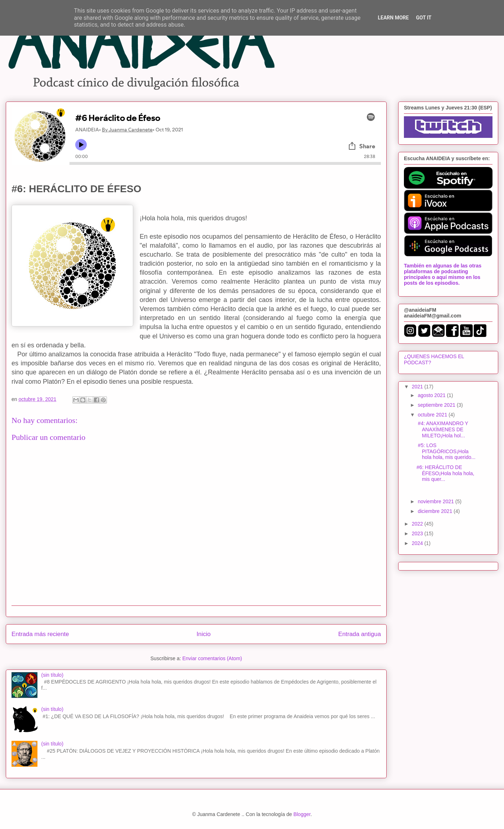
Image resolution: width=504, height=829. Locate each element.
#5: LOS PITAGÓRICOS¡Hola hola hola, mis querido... (446, 451)
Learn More (393, 18)
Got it (424, 18)
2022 (418, 524)
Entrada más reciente (40, 634)
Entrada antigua (360, 634)
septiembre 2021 (437, 405)
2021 (418, 387)
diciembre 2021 (436, 511)
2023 (418, 533)
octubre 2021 (433, 415)
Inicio (204, 634)
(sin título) (52, 675)
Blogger (302, 814)
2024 (418, 543)
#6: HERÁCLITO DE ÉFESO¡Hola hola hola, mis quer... (445, 473)
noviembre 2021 (436, 501)
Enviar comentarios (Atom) (212, 658)
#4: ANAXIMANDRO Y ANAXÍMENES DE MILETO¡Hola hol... (442, 429)
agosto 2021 (432, 395)
